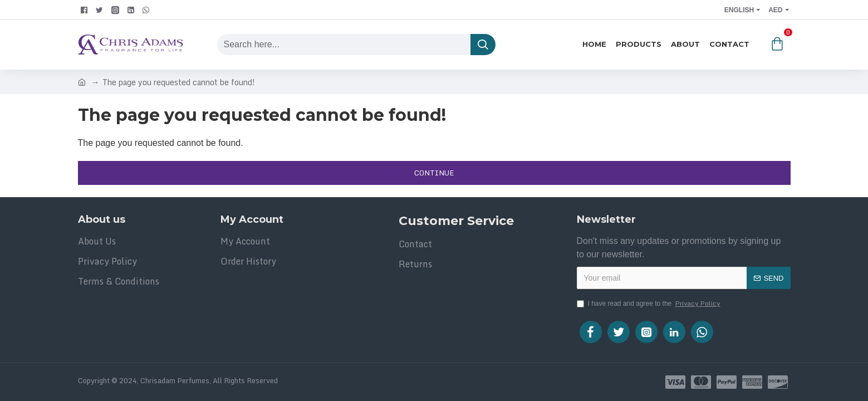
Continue (434, 173)
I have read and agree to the (649, 304)
